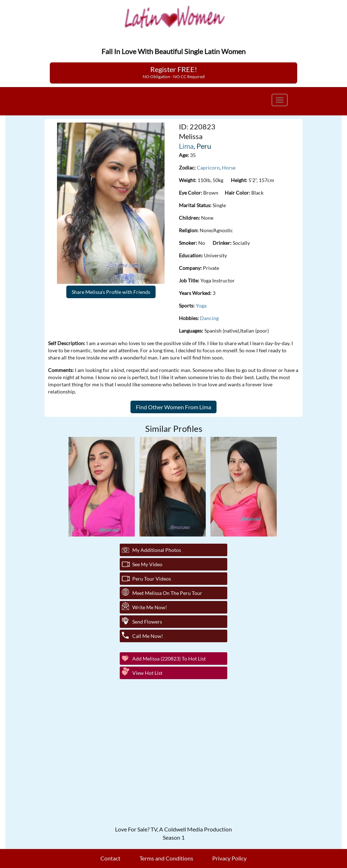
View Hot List (147, 673)
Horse (229, 168)
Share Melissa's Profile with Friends (111, 292)
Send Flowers (147, 622)
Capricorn (208, 168)
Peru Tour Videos (152, 579)
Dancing (209, 318)
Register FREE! (174, 72)
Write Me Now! (150, 607)
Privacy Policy (229, 858)
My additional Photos (157, 550)
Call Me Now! (148, 636)
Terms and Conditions (166, 858)
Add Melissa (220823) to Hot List (169, 659)
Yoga (201, 306)
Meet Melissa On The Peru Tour (167, 593)
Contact (110, 858)
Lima (186, 146)
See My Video (147, 564)
